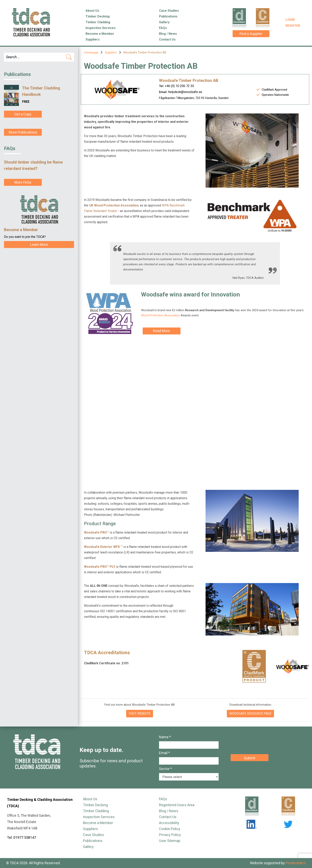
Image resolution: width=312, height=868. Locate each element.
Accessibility (169, 823)
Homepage (91, 52)
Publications (168, 16)
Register (293, 26)
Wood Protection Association (160, 315)
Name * (165, 737)
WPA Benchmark (174, 205)
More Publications (23, 132)
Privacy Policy (170, 835)
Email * (164, 753)
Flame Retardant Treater (101, 211)
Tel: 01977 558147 (21, 837)
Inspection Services (101, 28)
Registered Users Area (177, 805)
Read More (161, 331)
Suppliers (93, 39)
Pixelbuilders (296, 863)
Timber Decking (98, 16)
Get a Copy (23, 114)
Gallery (164, 22)
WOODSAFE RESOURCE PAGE (250, 713)
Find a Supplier (251, 34)
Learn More (39, 245)
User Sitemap (170, 841)
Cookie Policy (170, 829)
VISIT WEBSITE (140, 713)
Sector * (165, 769)
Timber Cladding (98, 22)
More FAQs (23, 182)
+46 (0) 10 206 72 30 (179, 86)
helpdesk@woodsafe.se (185, 92)
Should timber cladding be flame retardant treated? (33, 165)
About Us (92, 11)
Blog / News (168, 34)
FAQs (163, 28)
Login (290, 20)
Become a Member (100, 34)
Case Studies (169, 11)
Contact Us (167, 39)
